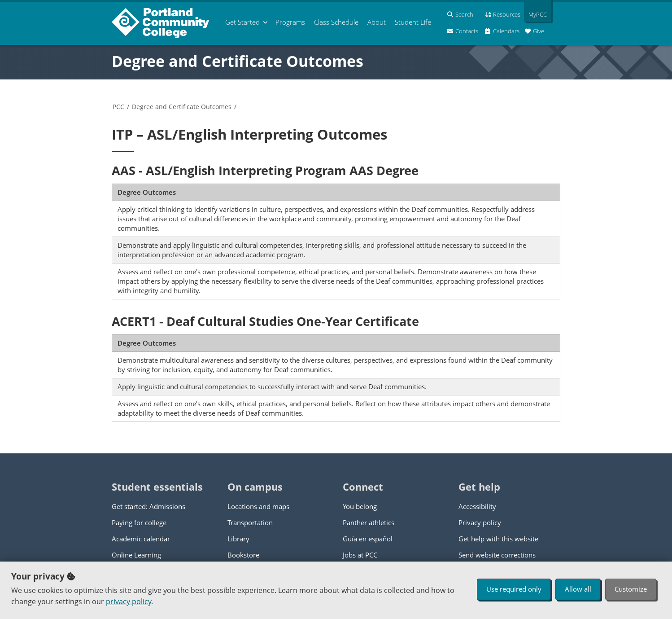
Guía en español (368, 539)
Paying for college (139, 522)
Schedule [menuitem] (336, 22)
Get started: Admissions (148, 506)
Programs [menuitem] (290, 22)
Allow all (578, 589)
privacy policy (129, 601)
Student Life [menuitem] (413, 22)
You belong (360, 506)
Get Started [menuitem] (242, 22)
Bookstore (243, 555)
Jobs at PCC (360, 555)
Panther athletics (369, 522)
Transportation (250, 522)
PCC (118, 107)
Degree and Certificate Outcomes (238, 61)
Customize (631, 589)
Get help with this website (498, 539)
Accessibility (477, 506)
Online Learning (136, 555)
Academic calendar (141, 539)
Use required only (514, 589)
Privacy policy (480, 522)
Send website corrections (497, 555)
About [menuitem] (377, 22)
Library (238, 539)
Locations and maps (258, 506)
